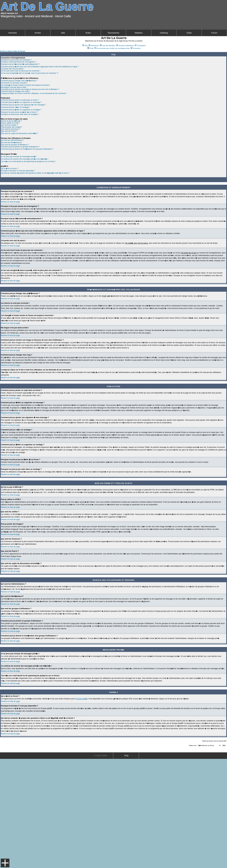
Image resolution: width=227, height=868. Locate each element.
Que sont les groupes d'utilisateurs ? (15, 145)
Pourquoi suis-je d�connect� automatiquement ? (20, 64)
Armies (38, 33)
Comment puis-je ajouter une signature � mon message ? (23, 105)
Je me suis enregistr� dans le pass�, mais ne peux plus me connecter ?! (29, 73)
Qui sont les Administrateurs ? (12, 140)
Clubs (189, 33)
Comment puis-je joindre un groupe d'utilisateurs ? (20, 147)
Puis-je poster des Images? (11, 127)
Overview (12, 33)
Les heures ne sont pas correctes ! (14, 83)
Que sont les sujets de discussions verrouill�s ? (19, 133)
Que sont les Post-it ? (9, 131)
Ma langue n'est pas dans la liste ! (14, 87)
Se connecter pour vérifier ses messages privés (112, 48)
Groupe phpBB (82, 699)
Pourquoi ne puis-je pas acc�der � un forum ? (19, 112)
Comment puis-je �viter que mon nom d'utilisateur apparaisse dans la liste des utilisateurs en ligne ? (40, 67)
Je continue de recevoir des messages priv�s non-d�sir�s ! (25, 159)
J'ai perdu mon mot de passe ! (12, 69)
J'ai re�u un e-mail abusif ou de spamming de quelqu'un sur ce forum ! (28, 161)
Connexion (136, 48)
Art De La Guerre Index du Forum (13, 51)
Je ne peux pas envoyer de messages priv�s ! (19, 157)
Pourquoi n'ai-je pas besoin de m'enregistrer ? (19, 62)
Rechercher (94, 46)
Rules (88, 33)
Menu (5, 863)
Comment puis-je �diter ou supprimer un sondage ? (21, 110)
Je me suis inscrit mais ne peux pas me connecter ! (21, 71)
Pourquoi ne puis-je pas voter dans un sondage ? (20, 114)
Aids (63, 33)
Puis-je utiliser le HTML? (10, 123)
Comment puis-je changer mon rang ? (15, 91)
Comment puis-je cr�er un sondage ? (16, 107)
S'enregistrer (140, 46)
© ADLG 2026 (101, 756)
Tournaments (113, 33)
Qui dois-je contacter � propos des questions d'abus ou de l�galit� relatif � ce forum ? (35, 173)
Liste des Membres (108, 46)
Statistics (139, 33)
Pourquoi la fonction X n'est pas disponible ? (18, 171)
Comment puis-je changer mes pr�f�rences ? (19, 81)
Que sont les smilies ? (9, 125)
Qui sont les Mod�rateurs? (11, 143)
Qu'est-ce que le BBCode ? (11, 121)
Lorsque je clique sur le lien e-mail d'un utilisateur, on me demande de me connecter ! (34, 93)
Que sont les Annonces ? (10, 129)
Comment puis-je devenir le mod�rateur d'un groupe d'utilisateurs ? (27, 149)
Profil (90, 48)
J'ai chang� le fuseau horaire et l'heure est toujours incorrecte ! (25, 85)
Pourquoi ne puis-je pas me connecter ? (16, 60)
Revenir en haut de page (10, 202)
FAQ (85, 46)
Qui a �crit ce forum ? (10, 169)
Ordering (164, 33)
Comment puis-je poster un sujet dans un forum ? (20, 100)
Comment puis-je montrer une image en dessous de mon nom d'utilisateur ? (30, 89)
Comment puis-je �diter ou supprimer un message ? (21, 102)
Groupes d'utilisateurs (125, 46)
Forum (214, 33)
